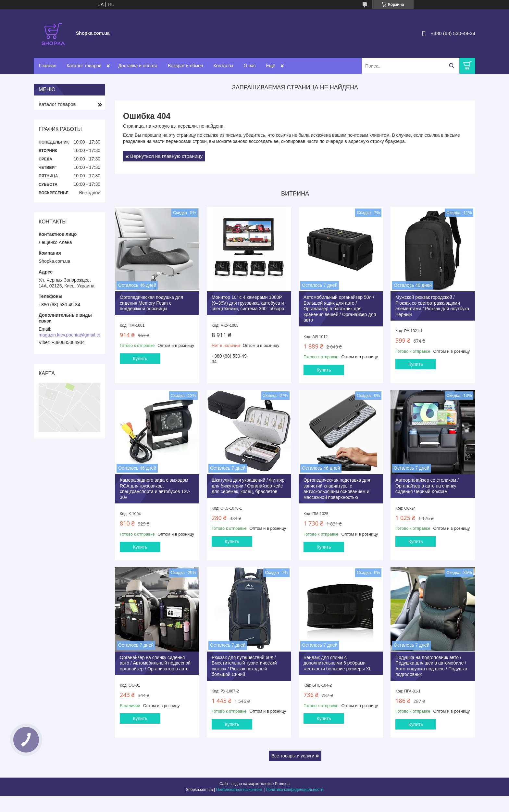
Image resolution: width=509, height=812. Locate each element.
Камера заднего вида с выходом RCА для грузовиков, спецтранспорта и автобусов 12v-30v (155, 489)
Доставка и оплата (138, 66)
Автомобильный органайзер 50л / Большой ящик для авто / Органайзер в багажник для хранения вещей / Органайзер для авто (340, 309)
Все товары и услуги (293, 756)
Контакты (223, 66)
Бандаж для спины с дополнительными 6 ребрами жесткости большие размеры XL (338, 663)
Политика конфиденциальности (295, 790)
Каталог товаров (84, 66)
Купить (140, 359)
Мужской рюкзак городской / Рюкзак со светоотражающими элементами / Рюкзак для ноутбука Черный (432, 306)
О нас (249, 66)
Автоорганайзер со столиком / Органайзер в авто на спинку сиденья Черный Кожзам (427, 486)
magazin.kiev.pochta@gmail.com (72, 335)
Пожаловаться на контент (239, 790)
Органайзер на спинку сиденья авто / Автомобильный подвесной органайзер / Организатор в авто (155, 663)
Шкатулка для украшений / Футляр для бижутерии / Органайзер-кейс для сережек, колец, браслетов (248, 486)
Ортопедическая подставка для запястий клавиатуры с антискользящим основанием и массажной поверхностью (337, 489)
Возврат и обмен (186, 66)
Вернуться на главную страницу (166, 156)
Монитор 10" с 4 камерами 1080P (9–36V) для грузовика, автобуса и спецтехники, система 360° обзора (248, 303)
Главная (48, 66)
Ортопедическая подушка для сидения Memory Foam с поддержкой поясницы (151, 303)
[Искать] (451, 66)
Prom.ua (282, 784)
